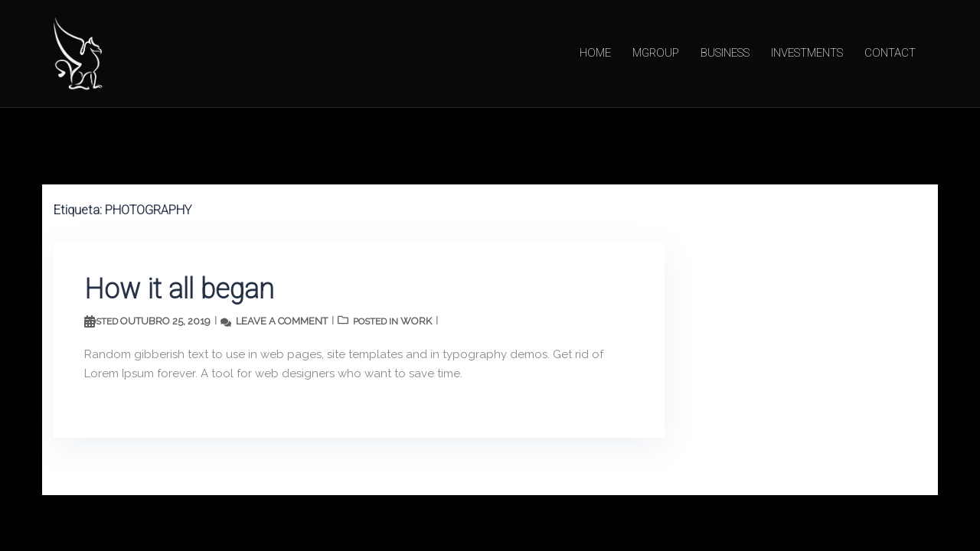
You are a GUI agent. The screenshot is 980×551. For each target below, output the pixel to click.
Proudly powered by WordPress (140, 520)
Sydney (298, 520)
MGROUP (656, 53)
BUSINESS (725, 53)
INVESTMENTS (807, 53)
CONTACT (890, 53)
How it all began (179, 289)
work (416, 321)
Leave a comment (282, 321)
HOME (595, 53)
